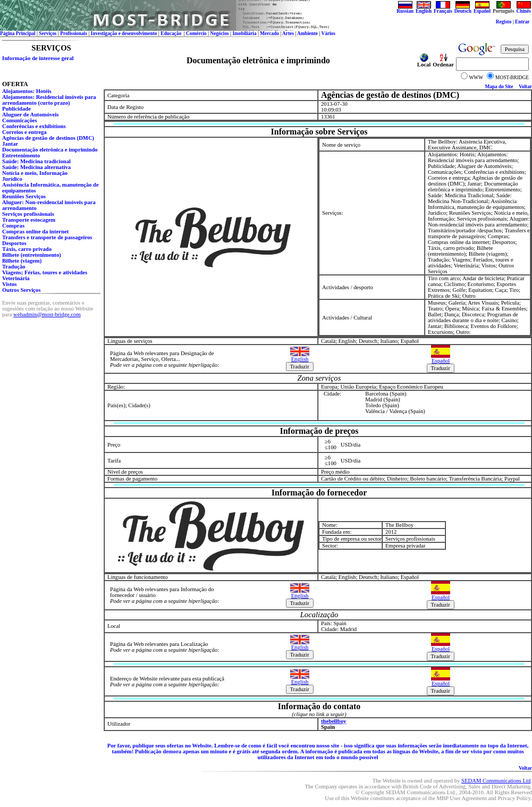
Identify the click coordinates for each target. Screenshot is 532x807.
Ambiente (307, 33)
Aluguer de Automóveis (30, 115)
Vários (328, 33)
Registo (504, 22)
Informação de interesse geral (38, 58)
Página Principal (18, 33)
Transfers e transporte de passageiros (47, 237)
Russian (405, 9)
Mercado (269, 33)
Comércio (196, 33)
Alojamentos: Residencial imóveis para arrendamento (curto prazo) (49, 100)
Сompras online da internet (35, 232)
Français (443, 9)
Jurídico (12, 179)
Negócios (220, 33)
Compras (13, 226)
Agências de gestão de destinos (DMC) (48, 138)
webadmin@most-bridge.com (47, 314)
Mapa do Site (499, 87)
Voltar (525, 87)
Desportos (14, 243)
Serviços (48, 33)
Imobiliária (244, 33)
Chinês (524, 9)
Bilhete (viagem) (22, 261)
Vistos (9, 284)
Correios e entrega (24, 132)
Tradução (14, 267)
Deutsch (463, 9)
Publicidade (16, 109)
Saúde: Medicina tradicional (36, 161)
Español (482, 9)
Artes (288, 33)
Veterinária (16, 278)
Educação (171, 33)
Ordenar (443, 62)
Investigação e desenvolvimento (124, 33)
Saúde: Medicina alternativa (36, 167)
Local (424, 62)
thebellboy (333, 721)
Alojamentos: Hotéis (27, 91)
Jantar (10, 144)
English (424, 9)
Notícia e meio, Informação (35, 173)
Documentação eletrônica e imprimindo (50, 150)
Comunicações (20, 120)
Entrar (522, 22)
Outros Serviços (21, 290)
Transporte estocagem (29, 220)
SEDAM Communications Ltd (496, 781)
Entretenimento (21, 155)
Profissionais (74, 33)
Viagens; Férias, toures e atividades (45, 272)
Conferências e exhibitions (34, 126)
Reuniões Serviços (24, 196)
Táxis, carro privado (27, 249)
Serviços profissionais (28, 214)
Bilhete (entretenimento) (32, 255)
